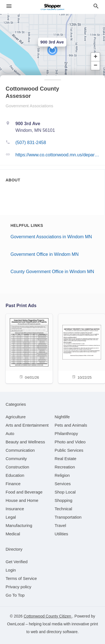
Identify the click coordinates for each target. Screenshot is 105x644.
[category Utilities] (61, 534)
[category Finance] (13, 484)
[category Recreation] (65, 467)
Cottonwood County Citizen (48, 616)
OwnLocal (16, 624)
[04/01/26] (29, 348)
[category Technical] (63, 509)
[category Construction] (17, 467)
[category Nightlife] (62, 417)
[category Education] (15, 475)
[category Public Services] (69, 450)
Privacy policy (18, 587)
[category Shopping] (63, 500)
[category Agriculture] (16, 417)
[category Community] (16, 459)
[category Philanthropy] (66, 433)
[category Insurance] (15, 509)
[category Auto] (10, 433)
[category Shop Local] (65, 492)
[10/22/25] (82, 348)
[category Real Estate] (66, 459)
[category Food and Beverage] (24, 492)
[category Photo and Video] (70, 442)
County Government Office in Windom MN (52, 272)
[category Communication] (20, 450)
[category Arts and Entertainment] (27, 425)
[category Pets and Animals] (71, 425)
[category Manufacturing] (19, 525)
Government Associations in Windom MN (51, 237)
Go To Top (15, 595)
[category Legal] (11, 517)
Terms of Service (21, 578)
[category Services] (63, 484)
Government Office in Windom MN (45, 254)
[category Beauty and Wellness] (25, 442)
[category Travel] (60, 525)
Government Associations (29, 106)
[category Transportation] (68, 517)
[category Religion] (62, 475)
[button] (52, 50)
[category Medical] (13, 534)
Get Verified (17, 562)
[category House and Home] (22, 500)
